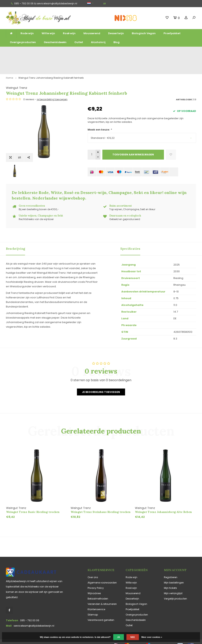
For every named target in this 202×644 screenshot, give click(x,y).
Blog (116, 42)
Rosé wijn (69, 33)
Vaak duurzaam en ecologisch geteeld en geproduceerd (166, 52)
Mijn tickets (170, 574)
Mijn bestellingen (174, 569)
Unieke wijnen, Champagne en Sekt (111, 52)
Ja (119, 637)
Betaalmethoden (98, 585)
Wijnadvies (94, 580)
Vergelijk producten (175, 585)
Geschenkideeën (55, 42)
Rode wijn (27, 33)
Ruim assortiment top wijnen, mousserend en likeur (63, 52)
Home (9, 61)
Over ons (93, 564)
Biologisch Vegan (144, 33)
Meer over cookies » (152, 637)
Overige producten (23, 42)
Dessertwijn (116, 33)
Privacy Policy (96, 574)
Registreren (171, 564)
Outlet (79, 42)
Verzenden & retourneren (102, 591)
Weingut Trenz (98, 71)
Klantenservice (96, 596)
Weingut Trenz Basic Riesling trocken (33, 498)
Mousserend (92, 33)
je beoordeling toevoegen (134, 87)
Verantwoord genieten (101, 607)
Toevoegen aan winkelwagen (133, 142)
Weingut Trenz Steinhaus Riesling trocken (101, 498)
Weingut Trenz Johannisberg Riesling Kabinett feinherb (51, 61)
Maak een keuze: (100, 117)
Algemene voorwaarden (102, 569)
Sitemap (93, 601)
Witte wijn (48, 33)
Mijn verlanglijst (173, 580)
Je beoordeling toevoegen (101, 379)
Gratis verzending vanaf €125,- (19, 52)
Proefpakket (172, 33)
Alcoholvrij (98, 42)
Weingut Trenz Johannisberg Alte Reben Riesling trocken (163, 499)
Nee (133, 637)
